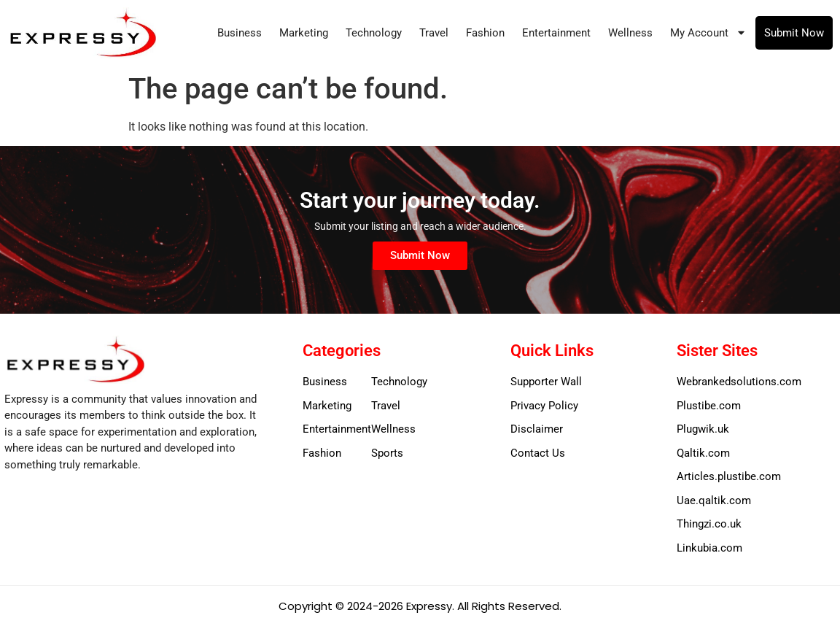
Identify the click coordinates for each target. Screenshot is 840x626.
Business (240, 33)
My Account (708, 32)
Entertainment (556, 33)
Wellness (630, 33)
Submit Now (794, 33)
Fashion (485, 33)
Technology (374, 33)
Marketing (304, 33)
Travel (434, 33)
